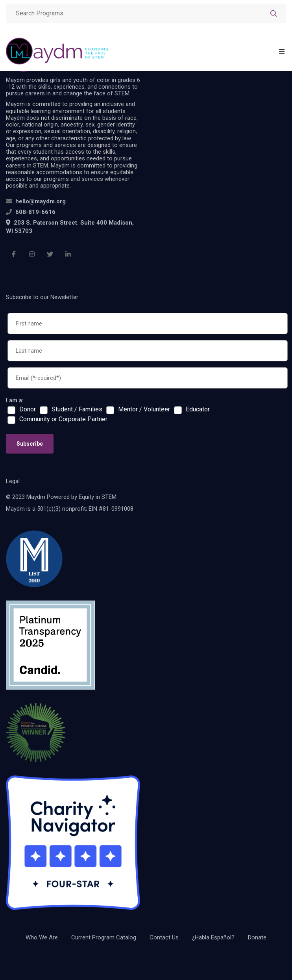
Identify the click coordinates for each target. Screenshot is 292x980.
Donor (28, 409)
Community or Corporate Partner (63, 419)
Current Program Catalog (104, 937)
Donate (257, 937)
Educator (198, 409)
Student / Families (77, 409)
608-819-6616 (35, 212)
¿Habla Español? (213, 937)
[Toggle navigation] (282, 51)
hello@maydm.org (41, 201)
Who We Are (42, 937)
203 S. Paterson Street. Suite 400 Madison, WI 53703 (70, 227)
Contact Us (164, 937)
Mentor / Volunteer (144, 409)
